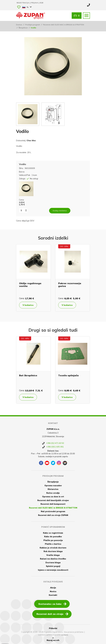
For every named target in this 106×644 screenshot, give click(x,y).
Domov (19, 25)
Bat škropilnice (28, 375)
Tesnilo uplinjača (68, 375)
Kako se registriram (53, 533)
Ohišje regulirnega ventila (30, 285)
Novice (53, 591)
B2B (42, 3)
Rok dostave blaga (53, 551)
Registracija (23, 3)
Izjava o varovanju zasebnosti (53, 570)
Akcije (53, 588)
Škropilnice (23, 28)
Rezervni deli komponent (53, 504)
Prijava (35, 3)
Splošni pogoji (53, 566)
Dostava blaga (53, 563)
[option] (33, 278)
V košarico (28, 305)
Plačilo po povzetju (53, 540)
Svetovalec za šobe (52, 604)
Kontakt (53, 595)
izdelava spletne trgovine (49, 635)
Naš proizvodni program (53, 511)
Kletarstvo (53, 489)
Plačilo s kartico (53, 544)
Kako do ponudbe (53, 536)
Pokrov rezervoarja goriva (70, 285)
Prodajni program (33, 25)
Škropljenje (53, 482)
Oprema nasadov (53, 486)
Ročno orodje (53, 493)
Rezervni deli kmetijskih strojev (53, 500)
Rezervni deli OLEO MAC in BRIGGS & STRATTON (64, 25)
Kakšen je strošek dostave (53, 548)
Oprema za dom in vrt (53, 497)
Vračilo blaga (53, 555)
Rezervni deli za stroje (52, 614)
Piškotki (53, 628)
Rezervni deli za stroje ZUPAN (53, 515)
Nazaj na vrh (53, 639)
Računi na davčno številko (53, 559)
